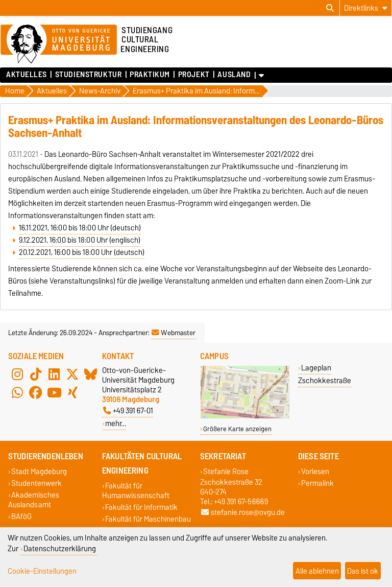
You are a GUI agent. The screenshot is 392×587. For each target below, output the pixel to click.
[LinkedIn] (54, 374)
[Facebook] (36, 393)
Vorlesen (315, 471)
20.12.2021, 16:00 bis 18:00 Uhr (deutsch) (82, 252)
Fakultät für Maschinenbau (148, 519)
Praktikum (150, 75)
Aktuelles (27, 75)
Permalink (317, 483)
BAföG (21, 517)
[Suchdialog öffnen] (330, 8)
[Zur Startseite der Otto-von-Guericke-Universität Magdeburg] (59, 44)
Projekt (194, 75)
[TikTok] (36, 374)
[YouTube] (54, 393)
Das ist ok (363, 571)
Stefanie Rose (226, 471)
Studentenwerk (36, 483)
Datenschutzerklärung (60, 548)
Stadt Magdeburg (39, 471)
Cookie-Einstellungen (42, 571)
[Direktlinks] (366, 8)
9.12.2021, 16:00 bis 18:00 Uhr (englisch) (80, 240)
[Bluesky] (91, 374)
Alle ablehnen (317, 571)
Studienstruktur (88, 75)
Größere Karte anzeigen (237, 429)
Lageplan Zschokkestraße (325, 374)
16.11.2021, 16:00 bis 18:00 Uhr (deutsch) (80, 228)
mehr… (116, 423)
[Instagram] (17, 374)
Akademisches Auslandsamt (34, 500)
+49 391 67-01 (128, 410)
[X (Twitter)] (72, 374)
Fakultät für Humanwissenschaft (136, 490)
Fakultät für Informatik (141, 507)
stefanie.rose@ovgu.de (243, 512)
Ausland (234, 75)
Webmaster (174, 333)
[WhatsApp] (17, 393)
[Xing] (72, 393)
